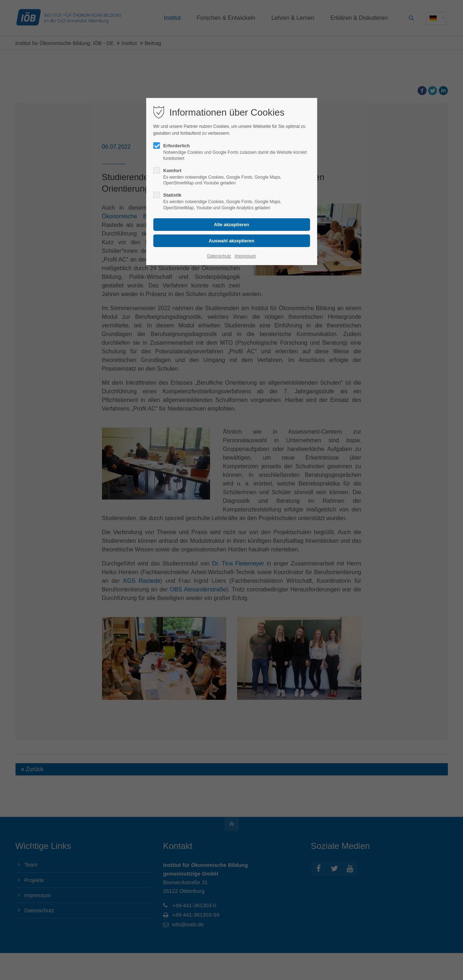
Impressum (245, 256)
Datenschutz (219, 256)
